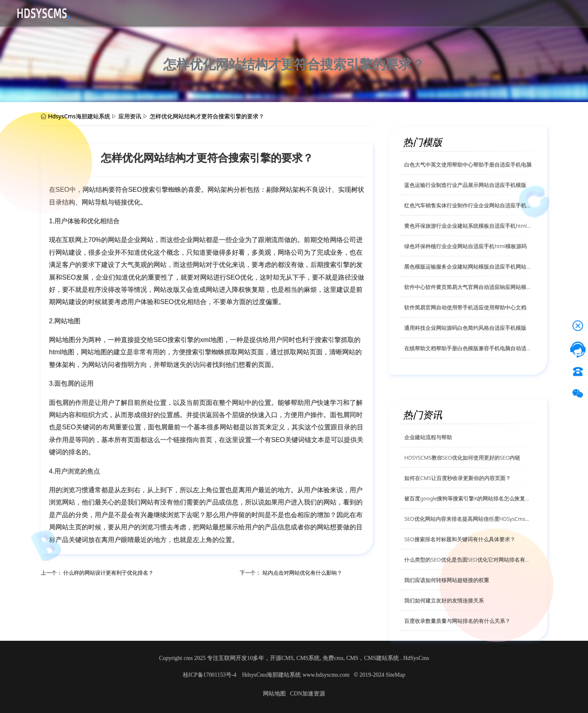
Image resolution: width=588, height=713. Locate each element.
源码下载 (121, 13)
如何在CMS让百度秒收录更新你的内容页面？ (458, 478)
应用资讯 (187, 13)
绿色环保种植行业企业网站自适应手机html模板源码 (465, 246)
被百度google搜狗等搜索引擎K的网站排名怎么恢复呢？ (468, 498)
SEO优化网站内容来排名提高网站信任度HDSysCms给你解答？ (468, 519)
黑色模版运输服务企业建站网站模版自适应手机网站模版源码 (468, 267)
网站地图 (274, 694)
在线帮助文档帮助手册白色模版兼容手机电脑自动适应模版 (468, 348)
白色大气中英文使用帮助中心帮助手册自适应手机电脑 (468, 164)
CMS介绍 (154, 13)
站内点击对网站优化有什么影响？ (302, 573)
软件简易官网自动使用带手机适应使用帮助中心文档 (465, 307)
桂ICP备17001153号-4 (210, 675)
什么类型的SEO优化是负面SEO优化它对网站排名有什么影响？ (468, 560)
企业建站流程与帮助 (428, 437)
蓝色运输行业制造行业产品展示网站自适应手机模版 (465, 185)
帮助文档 (220, 13)
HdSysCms (416, 658)
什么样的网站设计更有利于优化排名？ (108, 573)
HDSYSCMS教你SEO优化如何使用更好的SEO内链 (462, 458)
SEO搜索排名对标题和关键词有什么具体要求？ (460, 539)
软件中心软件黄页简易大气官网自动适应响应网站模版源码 (468, 287)
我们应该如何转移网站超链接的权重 (447, 580)
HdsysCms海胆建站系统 (79, 116)
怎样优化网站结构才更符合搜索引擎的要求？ (207, 116)
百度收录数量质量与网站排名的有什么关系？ (457, 621)
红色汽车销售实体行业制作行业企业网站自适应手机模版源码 (468, 205)
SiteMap (395, 675)
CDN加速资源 (307, 694)
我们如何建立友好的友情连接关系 (444, 600)
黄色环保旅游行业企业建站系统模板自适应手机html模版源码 (468, 226)
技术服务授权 (259, 13)
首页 (95, 13)
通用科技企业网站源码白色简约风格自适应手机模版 (465, 328)
